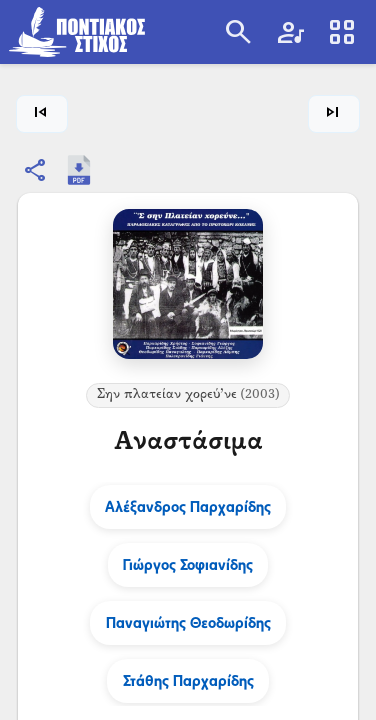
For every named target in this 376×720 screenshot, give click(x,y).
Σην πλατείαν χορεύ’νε (188, 395)
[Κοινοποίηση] (36, 170)
